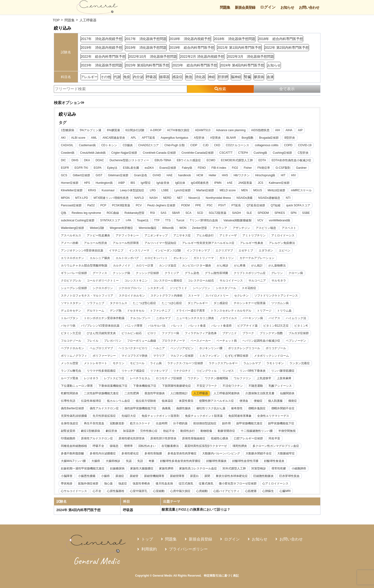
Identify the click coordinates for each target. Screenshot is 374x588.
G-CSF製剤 (283, 168)
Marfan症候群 (205, 190)
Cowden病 (68, 153)
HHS (225, 175)
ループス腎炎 (70, 378)
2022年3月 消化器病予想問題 (251, 56)
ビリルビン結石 (132, 333)
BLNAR (231, 138)
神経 (212, 77)
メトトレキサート (96, 363)
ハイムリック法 (296, 318)
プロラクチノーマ (174, 341)
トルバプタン (70, 318)
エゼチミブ (246, 250)
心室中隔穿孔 (139, 491)
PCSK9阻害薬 (121, 205)
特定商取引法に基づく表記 (221, 576)
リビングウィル (207, 371)
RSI (153, 213)
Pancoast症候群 (72, 205)
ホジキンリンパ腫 (211, 348)
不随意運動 (256, 386)
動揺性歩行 (188, 431)
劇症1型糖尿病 (91, 431)
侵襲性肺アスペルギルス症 (217, 401)
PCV (139, 205)
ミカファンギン (210, 356)
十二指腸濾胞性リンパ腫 (257, 431)
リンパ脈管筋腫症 (283, 371)
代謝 (117, 77)
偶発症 (293, 401)
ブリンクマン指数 (271, 333)
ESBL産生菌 (131, 168)
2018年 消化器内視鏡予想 (190, 39)
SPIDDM (263, 213)
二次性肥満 (132, 393)
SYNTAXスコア (110, 220)
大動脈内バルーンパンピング (221, 453)
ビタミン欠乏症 (71, 333)
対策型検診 (259, 468)
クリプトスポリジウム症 (250, 273)
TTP (157, 220)
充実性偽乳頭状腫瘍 (74, 416)
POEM (186, 205)
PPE (198, 205)
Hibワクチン (242, 175)
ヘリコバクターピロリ (133, 348)
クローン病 (296, 273)
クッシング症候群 (148, 273)
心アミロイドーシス (276, 483)
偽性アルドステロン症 (104, 408)
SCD (200, 213)
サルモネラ (279, 281)
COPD (288, 145)
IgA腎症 (146, 183)
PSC (210, 205)
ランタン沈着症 (300, 363)
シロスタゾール (226, 288)
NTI (288, 198)
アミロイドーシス (283, 235)
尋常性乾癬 (279, 468)
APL (134, 138)
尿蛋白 (195, 476)
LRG (153, 190)
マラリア (159, 356)
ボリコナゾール (276, 348)
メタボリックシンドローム (272, 356)
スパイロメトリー (217, 296)
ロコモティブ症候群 (169, 378)
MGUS (258, 190)
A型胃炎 (215, 138)
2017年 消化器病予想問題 (146, 39)
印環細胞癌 (68, 438)
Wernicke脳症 (148, 228)
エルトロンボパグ (127, 258)
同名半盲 (275, 438)
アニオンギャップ (156, 235)
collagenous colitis (267, 145)
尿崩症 (120, 476)
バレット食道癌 (222, 326)
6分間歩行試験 (135, 130)
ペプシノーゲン (296, 341)
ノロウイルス (229, 318)
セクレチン (242, 296)
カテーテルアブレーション (257, 258)
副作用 (227, 423)
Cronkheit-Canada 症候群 (159, 153)
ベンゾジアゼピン (182, 348)
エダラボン (266, 250)
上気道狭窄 (264, 378)
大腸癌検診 (113, 461)
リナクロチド (182, 371)
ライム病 (156, 363)
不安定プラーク (207, 386)
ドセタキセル (136, 311)
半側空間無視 (287, 431)
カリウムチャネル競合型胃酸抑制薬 (84, 266)
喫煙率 (129, 446)
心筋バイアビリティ (227, 491)
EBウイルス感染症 (189, 160)
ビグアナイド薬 (247, 326)
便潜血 (244, 401)
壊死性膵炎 (240, 446)
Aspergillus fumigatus (175, 138)
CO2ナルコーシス (238, 145)
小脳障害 (67, 476)
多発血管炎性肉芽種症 (182, 453)
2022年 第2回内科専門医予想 (287, 48)
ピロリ (152, 333)
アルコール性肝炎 (96, 243)
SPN (294, 213)
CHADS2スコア (149, 145)
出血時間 (162, 423)
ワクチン (194, 378)
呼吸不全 (99, 446)
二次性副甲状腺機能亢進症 (102, 393)
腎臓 (247, 77)
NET (180, 198)
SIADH (236, 213)
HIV (294, 175)
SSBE (306, 213)
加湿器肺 (129, 431)
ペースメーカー (201, 341)
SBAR (176, 213)
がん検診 (223, 266)
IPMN (218, 183)
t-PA (128, 220)
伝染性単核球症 (91, 401)
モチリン (119, 363)
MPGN (65, 198)
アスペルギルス (71, 235)
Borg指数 (248, 138)
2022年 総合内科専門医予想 (103, 56)
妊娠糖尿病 (118, 468)
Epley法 (112, 168)
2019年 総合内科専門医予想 (192, 48)
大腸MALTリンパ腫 (74, 461)
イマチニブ (116, 250)
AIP (300, 130)
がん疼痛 (240, 266)
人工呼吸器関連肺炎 (227, 393)
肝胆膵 (223, 77)
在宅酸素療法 (170, 446)
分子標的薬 (181, 423)
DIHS (75, 160)
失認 (129, 461)
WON (183, 228)
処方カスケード (140, 423)
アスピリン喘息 (266, 228)
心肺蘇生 (268, 491)
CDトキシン (109, 145)
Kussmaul (108, 190)
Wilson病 (168, 228)
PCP (103, 205)
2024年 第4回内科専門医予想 (242, 65)
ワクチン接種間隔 (217, 378)
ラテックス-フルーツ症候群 (185, 363)
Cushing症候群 (283, 153)
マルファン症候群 (182, 356)
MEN (245, 190)
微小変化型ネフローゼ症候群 (238, 483)
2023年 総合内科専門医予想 (195, 65)
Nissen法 (194, 198)
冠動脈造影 (117, 423)
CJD (206, 145)
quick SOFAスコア (298, 205)
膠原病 (259, 77)
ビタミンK (301, 326)
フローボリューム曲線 (142, 341)
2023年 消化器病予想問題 (101, 65)
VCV (260, 220)
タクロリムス (119, 303)
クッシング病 (122, 273)
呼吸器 (151, 77)
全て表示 (287, 89)
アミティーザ (228, 235)
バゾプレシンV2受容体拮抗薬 (100, 326)
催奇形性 (237, 408)
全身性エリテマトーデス (273, 416)
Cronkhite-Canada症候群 (198, 153)
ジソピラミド (178, 288)
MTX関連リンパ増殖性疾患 (111, 198)
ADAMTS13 (203, 130)
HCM (200, 175)
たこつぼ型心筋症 (145, 303)
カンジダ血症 (168, 266)
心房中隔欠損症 (181, 491)
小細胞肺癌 (299, 468)
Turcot (180, 220)
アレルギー (89, 77)
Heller (212, 175)
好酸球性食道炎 (274, 461)
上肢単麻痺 (284, 378)
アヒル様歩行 (205, 235)
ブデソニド (230, 333)
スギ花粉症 (249, 288)
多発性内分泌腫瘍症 (103, 453)
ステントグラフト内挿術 (167, 296)
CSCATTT (226, 153)
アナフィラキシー (127, 235)
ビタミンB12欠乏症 (276, 326)
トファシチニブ (160, 311)
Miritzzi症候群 (276, 190)
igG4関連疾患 (200, 183)
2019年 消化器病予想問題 (146, 48)
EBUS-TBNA (163, 160)
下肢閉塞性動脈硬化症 (177, 386)
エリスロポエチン (73, 258)
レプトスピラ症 (114, 378)
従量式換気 (206, 483)
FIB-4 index (219, 168)
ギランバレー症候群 (74, 273)
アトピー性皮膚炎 (99, 235)
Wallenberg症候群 (73, 228)
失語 (140, 461)
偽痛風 (167, 408)
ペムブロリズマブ (102, 348)
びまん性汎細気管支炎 (102, 333)
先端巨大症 (129, 416)
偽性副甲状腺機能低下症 (141, 408)
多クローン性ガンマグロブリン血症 (276, 446)
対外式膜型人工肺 (234, 468)
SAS (164, 213)
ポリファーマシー (104, 356)
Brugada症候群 (269, 138)
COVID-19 (305, 145)
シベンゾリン (201, 288)
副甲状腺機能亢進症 (250, 423)
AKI (63, 138)
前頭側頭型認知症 (205, 423)
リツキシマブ (159, 371)
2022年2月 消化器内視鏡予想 (202, 56)
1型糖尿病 (68, 130)
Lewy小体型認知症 (132, 190)
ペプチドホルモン (73, 348)
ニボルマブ (164, 318)
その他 (106, 77)
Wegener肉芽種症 (121, 228)
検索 (220, 89)
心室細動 (159, 491)
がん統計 (257, 266)
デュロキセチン (71, 311)
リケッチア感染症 (133, 371)
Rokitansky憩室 (135, 213)
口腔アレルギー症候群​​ (249, 438)
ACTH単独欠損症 (178, 130)
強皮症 (123, 483)
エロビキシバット (156, 258)
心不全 (97, 491)
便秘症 (258, 401)
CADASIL (67, 145)
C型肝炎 (303, 153)
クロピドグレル (71, 281)
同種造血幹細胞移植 (74, 446)
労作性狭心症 (149, 431)
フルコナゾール (71, 341)
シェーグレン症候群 (74, 288)
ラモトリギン (275, 363)
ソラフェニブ (96, 303)
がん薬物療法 (277, 266)
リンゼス (228, 371)
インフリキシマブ (198, 250)
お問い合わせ (309, 7)
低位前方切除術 (146, 401)
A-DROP (156, 130)
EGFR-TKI (81, 168)
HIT (283, 175)
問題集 (225, 7)
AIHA (289, 130)
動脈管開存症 (226, 431)
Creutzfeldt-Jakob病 (93, 153)
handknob (185, 175)
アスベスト (289, 228)
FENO (202, 168)
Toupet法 (143, 220)
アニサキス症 (182, 235)
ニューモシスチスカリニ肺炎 (195, 318)
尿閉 (207, 476)
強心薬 (109, 483)
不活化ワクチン (233, 386)
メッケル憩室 (70, 363)
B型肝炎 (290, 138)
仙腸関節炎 (287, 393)
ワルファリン (243, 378)
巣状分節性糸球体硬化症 (232, 476)
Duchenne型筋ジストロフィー (129, 160)
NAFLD (139, 198)
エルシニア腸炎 (100, 258)
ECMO (211, 160)
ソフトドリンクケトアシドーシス (276, 296)
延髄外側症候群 (88, 483)
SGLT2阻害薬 (218, 213)
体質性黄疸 (186, 401)
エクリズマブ (224, 250)
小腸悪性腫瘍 (87, 476)
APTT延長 (148, 138)
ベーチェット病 (227, 341)
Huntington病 (104, 183)
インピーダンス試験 (168, 250)
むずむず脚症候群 (237, 356)
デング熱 (116, 311)
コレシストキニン (136, 281)
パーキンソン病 (253, 318)
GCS (64, 175)
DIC (64, 160)
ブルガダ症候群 (299, 333)
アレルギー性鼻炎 (252, 243)
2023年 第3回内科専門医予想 (147, 65)
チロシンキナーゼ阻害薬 (250, 303)
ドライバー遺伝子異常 (191, 311)
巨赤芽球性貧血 (290, 476)
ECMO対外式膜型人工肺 (237, 160)
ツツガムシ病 (280, 303)
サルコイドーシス (231, 281)
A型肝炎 (199, 138)
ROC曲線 (113, 213)
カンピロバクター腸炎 (197, 266)
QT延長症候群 (256, 205)
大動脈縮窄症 (286, 453)
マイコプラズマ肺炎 (135, 356)
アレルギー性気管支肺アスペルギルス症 (208, 243)
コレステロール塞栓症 (168, 281)
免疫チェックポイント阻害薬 (204, 416)
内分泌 (138, 77)
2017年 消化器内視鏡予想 (101, 39)
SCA (188, 213)
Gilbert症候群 (82, 175)
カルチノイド (122, 266)
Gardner (302, 168)
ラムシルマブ (252, 363)
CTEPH (243, 153)
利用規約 (149, 549)
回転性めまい (147, 446)
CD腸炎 (128, 145)
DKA (87, 160)
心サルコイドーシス (74, 491)
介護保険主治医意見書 (260, 393)
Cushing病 (261, 153)
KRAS (92, 190)
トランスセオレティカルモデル (231, 311)
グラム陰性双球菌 (217, 273)
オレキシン (181, 258)
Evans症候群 (168, 168)
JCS (261, 183)
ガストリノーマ (204, 258)
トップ (147, 539)
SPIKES (280, 213)
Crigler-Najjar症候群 (124, 153)
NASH (154, 198)
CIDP (194, 145)
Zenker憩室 (200, 228)
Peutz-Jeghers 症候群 (162, 205)
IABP (122, 183)
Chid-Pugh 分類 (175, 145)
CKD (217, 145)
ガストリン (227, 258)
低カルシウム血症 (119, 401)
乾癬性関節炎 (70, 393)
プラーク (248, 333)
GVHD (157, 175)
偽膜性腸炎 (184, 408)
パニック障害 (134, 326)
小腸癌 (106, 476)
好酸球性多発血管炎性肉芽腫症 (181, 461)
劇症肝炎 (111, 431)
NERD (167, 198)
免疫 (127, 77)
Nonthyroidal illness (218, 198)
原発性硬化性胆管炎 (132, 438)
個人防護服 (276, 401)
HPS (87, 183)
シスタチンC (156, 288)
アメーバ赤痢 (70, 243)
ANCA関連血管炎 (114, 138)
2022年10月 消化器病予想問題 (153, 56)
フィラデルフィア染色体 (201, 333)
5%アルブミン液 (91, 130)
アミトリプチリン (254, 235)
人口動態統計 (179, 393)
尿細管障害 (177, 476)
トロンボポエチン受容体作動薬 (104, 318)
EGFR (65, 168)
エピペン (285, 250)
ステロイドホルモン (132, 296)
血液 (270, 77)
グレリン (277, 273)
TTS (168, 220)
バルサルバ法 (157, 326)
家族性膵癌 (167, 468)
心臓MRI (285, 491)
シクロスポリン (103, 288)
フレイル (93, 341)
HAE (170, 175)
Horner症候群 (70, 183)
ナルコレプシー (141, 318)
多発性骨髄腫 (153, 453)
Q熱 (64, 213)
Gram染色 (141, 175)
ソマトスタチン (71, 303)
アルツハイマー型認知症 (161, 243)
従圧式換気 (186, 483)
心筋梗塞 (251, 491)
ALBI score (78, 138)
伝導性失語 (68, 401)
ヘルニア (159, 348)
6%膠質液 (114, 130)
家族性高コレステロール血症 (198, 468)
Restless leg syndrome (86, 213)
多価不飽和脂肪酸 (73, 453)
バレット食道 (197, 326)
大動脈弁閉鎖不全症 (259, 453)
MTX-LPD (82, 198)
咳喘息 (114, 446)
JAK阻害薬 (245, 183)
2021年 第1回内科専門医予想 (239, 48)
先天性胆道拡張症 (104, 416)
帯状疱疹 (67, 483)
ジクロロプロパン (130, 288)
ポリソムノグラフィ (74, 356)
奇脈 (152, 461)
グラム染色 (192, 273)
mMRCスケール (301, 190)
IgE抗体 (180, 183)
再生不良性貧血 (94, 423)
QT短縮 (276, 205)
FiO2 (235, 168)
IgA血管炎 (163, 183)
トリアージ (264, 311)
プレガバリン (113, 341)
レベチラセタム (140, 378)
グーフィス (100, 273)
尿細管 (134, 476)
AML (94, 138)
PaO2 (91, 205)
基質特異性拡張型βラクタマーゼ (206, 446)
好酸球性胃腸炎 (217, 461)
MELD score (228, 190)
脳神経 (236, 77)
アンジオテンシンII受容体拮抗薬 (82, 250)
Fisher (248, 168)
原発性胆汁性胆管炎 (164, 438)
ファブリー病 (171, 333)
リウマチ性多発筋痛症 (102, 371)
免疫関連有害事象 (240, 416)
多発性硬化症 (130, 453)
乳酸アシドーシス (280, 386)
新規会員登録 (245, 7)
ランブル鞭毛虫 (71, 371)
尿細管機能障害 (154, 476)
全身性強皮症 (70, 423)
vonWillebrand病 (279, 220)
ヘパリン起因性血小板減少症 (262, 341)
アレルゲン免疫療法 (282, 243)
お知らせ (287, 7)
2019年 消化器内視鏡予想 (101, 48)
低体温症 (168, 401)
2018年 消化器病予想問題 (235, 39)
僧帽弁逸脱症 (257, 408)
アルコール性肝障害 (126, 243)
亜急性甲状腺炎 (155, 393)
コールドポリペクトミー (103, 281)
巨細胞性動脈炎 (264, 476)
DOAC (100, 160)
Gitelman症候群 (118, 175)
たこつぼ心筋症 (172, 303)
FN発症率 (264, 168)
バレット (177, 326)
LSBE (165, 190)
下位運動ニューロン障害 (77, 386)
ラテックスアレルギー (223, 363)
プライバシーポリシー (188, 549)
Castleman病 (87, 145)
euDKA (149, 168)
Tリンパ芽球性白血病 (204, 220)
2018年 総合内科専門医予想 (281, 39)
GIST (99, 175)
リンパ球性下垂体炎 (253, 371)
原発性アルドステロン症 (97, 438)
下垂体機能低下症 (145, 386)
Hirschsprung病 (265, 175)
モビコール (137, 363)
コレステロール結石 (201, 281)
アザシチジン (241, 228)
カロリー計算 (145, 266)
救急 (189, 77)
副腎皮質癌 (68, 431)
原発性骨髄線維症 (194, 438)
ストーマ (194, 296)
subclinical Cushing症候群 (78, 220)
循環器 (164, 77)
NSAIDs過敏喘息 (269, 198)
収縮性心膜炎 (220, 438)
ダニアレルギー (198, 303)
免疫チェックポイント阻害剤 (161, 416)
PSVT (222, 205)
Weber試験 (97, 228)
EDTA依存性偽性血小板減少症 (291, 160)
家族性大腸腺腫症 (142, 468)
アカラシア (220, 228)
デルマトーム (96, 311)
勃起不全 (169, 431)
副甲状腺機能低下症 (281, 423)
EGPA (98, 168)
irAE (230, 183)
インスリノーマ (139, 250)
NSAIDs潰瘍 (245, 198)
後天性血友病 (165, 483)
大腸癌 (96, 461)
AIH (278, 130)
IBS (133, 183)
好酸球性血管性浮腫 (246, 461)
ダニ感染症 (221, 303)
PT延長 (236, 205)
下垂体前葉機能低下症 (113, 386)
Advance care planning (231, 130)
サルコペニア (257, 281)
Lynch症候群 (183, 190)
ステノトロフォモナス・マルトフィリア (87, 296)
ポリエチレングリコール (244, 348)
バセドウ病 (68, 326)
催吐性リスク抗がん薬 (211, 408)
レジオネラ (91, 378)
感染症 (177, 77)
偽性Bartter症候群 (73, 408)
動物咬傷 (206, 431)
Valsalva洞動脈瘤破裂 (238, 220)
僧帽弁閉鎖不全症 (283, 408)
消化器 (200, 77)
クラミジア (172, 273)
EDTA (262, 160)
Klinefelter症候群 (72, 190)
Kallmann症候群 (279, 183)
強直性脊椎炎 (142, 483)
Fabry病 (187, 168)
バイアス (275, 318)
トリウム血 (285, 311)
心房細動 (202, 491)
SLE (249, 213)
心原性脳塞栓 (116, 491)
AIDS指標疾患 (260, 130)
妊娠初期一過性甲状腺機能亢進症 (83, 468)
